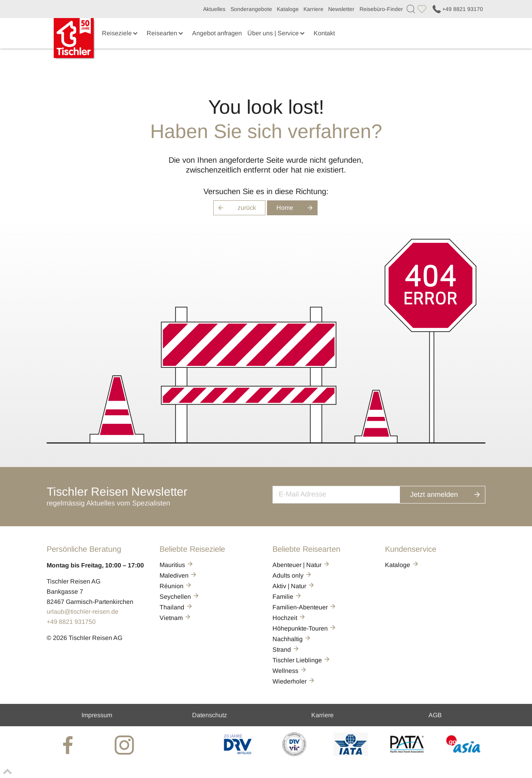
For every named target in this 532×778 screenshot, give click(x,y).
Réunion (176, 586)
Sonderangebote (251, 9)
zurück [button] (235, 208)
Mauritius (177, 565)
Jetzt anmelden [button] (450, 494)
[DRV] (238, 754)
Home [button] (297, 208)
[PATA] (407, 754)
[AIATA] (351, 754)
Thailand (176, 607)
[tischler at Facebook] (69, 745)
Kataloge (288, 9)
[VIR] (294, 754)
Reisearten (166, 33)
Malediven (179, 575)
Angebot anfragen (217, 33)
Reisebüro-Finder (381, 9)
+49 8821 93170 (457, 9)
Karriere (313, 9)
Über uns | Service (277, 33)
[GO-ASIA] (464, 754)
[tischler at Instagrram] (125, 745)
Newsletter (341, 9)
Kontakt (324, 33)
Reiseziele (121, 33)
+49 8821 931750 (71, 622)
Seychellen (180, 597)
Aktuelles (214, 9)
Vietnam (176, 618)
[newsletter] (344, 494)
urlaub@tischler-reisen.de (83, 612)
